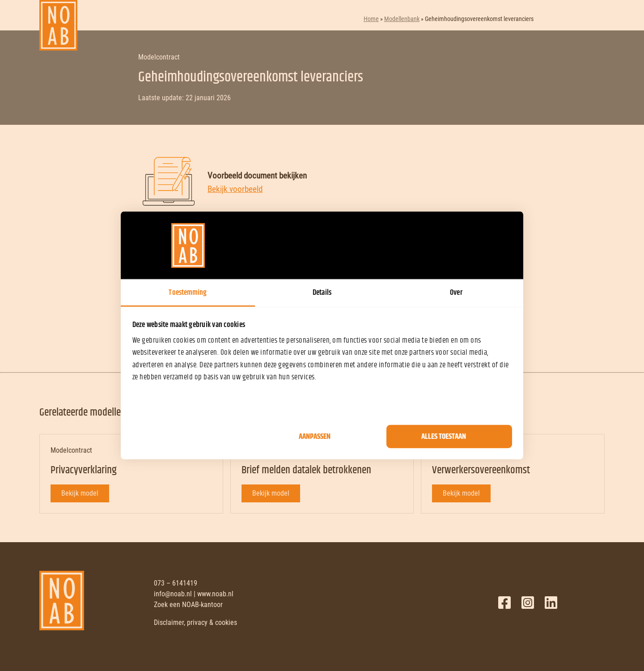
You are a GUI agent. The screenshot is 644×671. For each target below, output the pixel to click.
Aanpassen (315, 437)
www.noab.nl (215, 594)
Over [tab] (456, 293)
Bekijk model (80, 493)
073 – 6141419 (176, 583)
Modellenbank (402, 19)
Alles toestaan (444, 437)
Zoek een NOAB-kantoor (188, 605)
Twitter (528, 603)
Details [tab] (322, 293)
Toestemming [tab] (188, 293)
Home (371, 19)
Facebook (504, 603)
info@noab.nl (173, 594)
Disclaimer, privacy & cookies (195, 622)
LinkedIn (551, 603)
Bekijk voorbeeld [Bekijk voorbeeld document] (235, 189)
